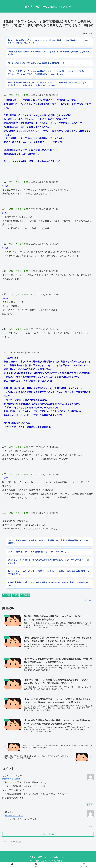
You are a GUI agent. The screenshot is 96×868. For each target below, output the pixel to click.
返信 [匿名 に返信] (89, 827)
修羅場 (16, 595)
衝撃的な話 (25, 595)
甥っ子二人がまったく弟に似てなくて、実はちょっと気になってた (36, 63)
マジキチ (7, 595)
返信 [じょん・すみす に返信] (89, 805)
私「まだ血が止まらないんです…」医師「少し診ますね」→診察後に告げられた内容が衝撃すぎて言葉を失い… (48, 573)
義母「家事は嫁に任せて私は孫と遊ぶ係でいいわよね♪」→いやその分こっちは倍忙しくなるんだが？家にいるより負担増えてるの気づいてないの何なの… (48, 84)
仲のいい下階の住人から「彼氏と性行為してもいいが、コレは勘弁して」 (39, 552)
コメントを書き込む (48, 835)
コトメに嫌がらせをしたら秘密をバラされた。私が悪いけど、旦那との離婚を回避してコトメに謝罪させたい (48, 542)
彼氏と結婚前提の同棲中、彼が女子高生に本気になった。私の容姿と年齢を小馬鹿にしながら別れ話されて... (48, 53)
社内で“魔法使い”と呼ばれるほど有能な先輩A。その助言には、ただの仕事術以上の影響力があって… (48, 584)
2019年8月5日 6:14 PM (11, 779)
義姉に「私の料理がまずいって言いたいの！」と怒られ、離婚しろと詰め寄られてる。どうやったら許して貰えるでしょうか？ (48, 42)
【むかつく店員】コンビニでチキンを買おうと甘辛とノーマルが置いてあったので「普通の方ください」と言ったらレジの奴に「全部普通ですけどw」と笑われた (48, 73)
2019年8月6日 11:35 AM (14, 816)
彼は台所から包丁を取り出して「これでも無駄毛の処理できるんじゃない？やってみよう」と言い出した (48, 561)
